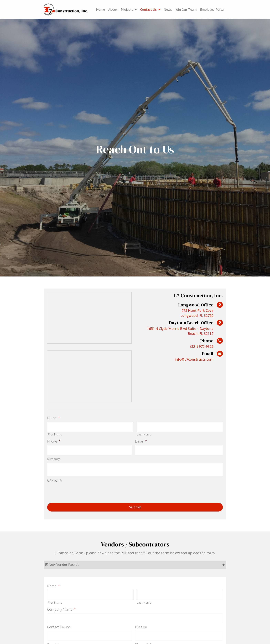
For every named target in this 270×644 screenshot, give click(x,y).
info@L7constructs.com (194, 359)
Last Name (144, 434)
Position (141, 624)
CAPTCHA (54, 479)
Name (54, 418)
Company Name (61, 607)
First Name (55, 434)
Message (54, 457)
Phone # (143, 641)
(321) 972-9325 (202, 346)
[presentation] (73, 489)
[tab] (135, 563)
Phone (54, 440)
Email (141, 440)
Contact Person (59, 624)
